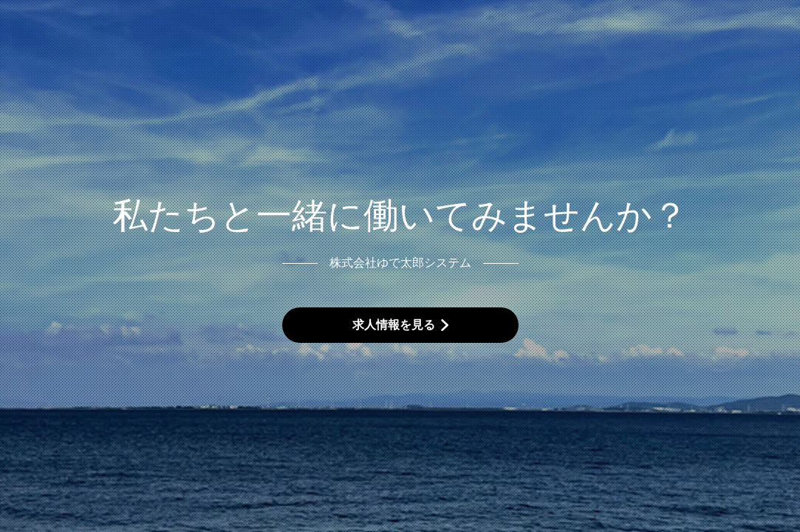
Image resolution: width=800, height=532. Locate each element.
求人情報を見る (394, 325)
